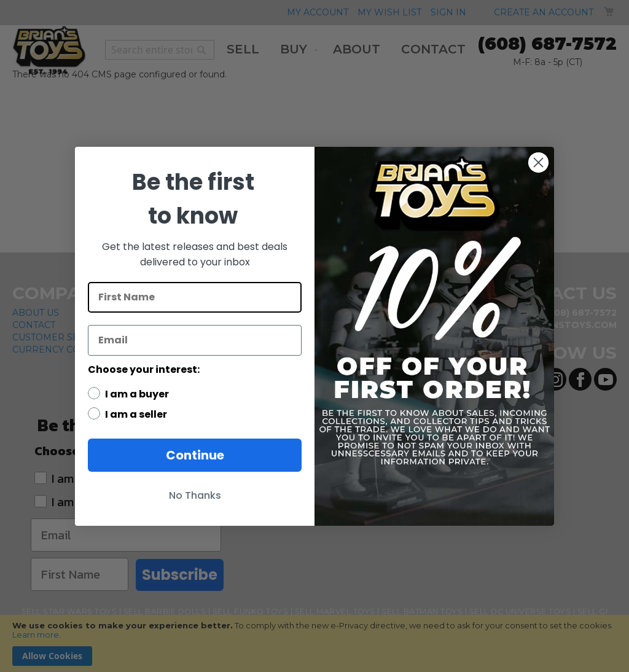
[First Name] (195, 297)
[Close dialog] (538, 162)
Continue (195, 455)
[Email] (195, 340)
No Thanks (195, 495)
